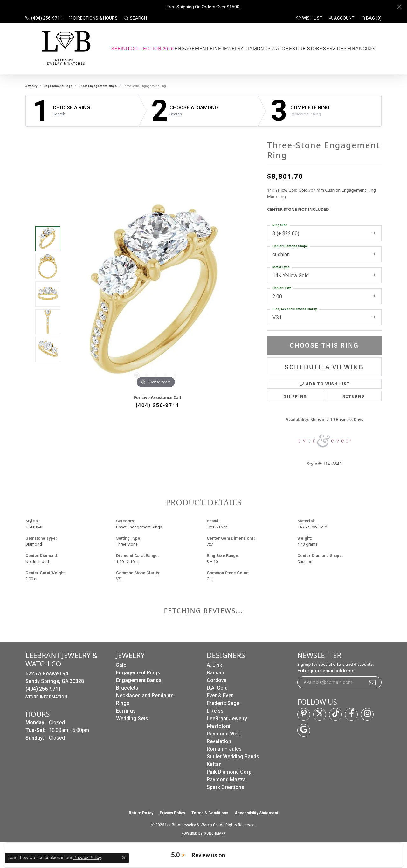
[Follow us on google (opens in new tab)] (304, 730)
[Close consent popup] (124, 858)
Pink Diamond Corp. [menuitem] (230, 772)
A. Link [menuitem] (214, 665)
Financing (361, 48)
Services (335, 48)
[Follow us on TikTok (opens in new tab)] (335, 714)
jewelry (31, 86)
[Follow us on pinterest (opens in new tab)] (304, 714)
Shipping (296, 396)
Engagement (192, 48)
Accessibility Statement (256, 813)
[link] (44, 18)
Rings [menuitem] (123, 703)
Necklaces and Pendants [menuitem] (145, 696)
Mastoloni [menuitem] (218, 726)
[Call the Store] (43, 689)
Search (59, 114)
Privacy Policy (172, 813)
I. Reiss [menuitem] (215, 711)
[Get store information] (46, 697)
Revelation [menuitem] (219, 741)
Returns (354, 396)
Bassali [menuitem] (215, 673)
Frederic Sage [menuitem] (223, 703)
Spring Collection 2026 (143, 48)
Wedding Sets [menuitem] (132, 718)
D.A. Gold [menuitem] (217, 688)
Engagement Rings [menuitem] (138, 673)
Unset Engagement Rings (98, 86)
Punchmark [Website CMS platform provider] (215, 833)
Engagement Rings (58, 86)
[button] (135, 18)
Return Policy (141, 813)
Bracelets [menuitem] (127, 688)
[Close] (399, 7)
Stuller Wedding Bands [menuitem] (233, 757)
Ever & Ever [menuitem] (220, 696)
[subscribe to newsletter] (373, 682)
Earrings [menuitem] (126, 711)
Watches (283, 48)
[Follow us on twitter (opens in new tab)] (320, 714)
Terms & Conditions (210, 813)
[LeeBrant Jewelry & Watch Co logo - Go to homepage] (65, 48)
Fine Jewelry (227, 48)
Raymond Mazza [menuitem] (226, 779)
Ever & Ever (217, 527)
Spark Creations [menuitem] (225, 787)
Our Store (309, 48)
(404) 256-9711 (158, 405)
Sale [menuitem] (121, 665)
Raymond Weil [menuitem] (223, 734)
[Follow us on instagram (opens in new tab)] (367, 714)
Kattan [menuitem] (214, 764)
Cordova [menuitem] (217, 680)
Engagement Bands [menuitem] (139, 680)
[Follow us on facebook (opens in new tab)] (351, 714)
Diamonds (257, 48)
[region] (156, 294)
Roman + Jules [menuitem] (224, 749)
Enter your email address (326, 671)
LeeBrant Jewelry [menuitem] (227, 718)
